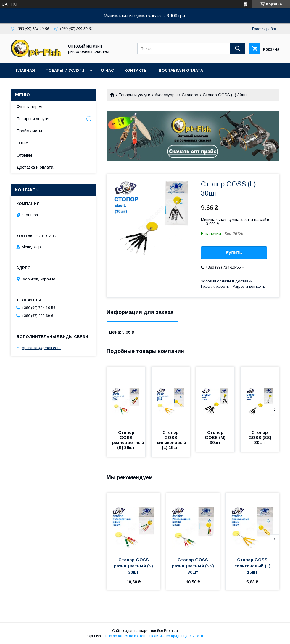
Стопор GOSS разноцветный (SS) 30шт (194, 566)
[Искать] (238, 49)
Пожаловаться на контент (125, 636)
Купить (234, 252)
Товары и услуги (65, 70)
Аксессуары (166, 95)
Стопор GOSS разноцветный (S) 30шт (129, 440)
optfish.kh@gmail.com (41, 348)
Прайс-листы (29, 131)
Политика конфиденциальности (176, 636)
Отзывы (24, 155)
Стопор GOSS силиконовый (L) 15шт (172, 440)
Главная (25, 70)
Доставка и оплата (181, 70)
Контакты (136, 70)
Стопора (190, 95)
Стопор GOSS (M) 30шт (216, 438)
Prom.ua (171, 631)
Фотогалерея (29, 107)
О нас (107, 70)
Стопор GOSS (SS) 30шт (260, 438)
